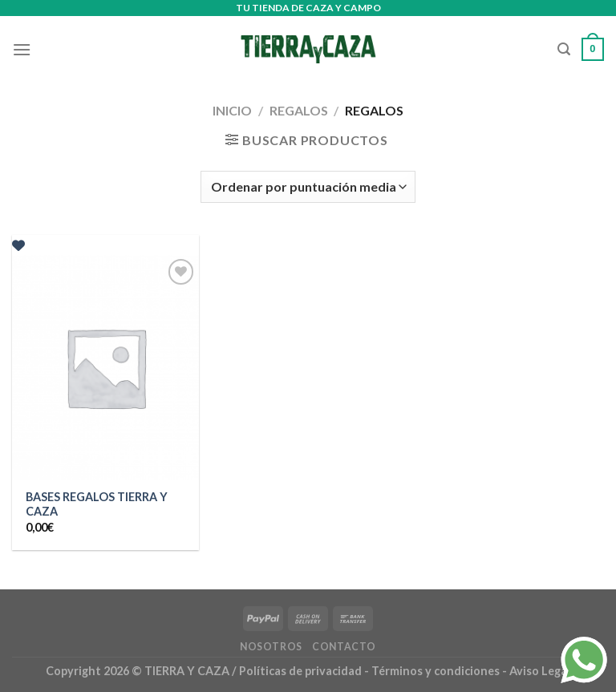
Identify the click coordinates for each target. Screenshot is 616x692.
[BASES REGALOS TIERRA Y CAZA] (105, 367)
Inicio (232, 110)
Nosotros (271, 647)
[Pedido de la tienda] (308, 187)
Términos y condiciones (437, 671)
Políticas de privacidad (300, 671)
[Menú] (22, 49)
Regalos (299, 110)
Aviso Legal (540, 671)
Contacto (344, 647)
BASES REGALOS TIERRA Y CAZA (97, 504)
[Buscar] (564, 49)
